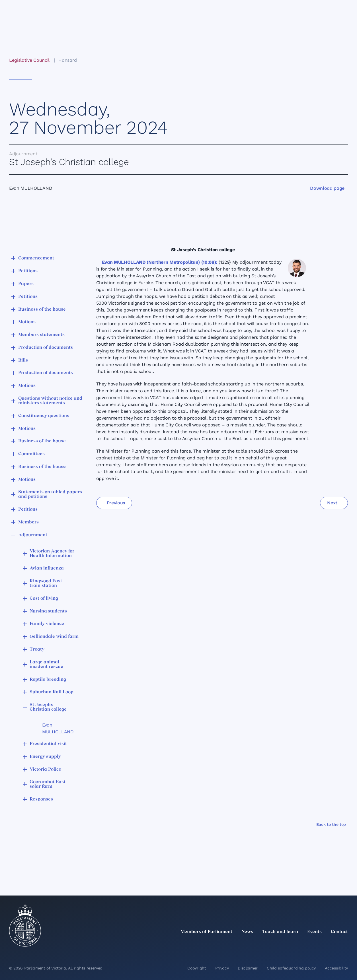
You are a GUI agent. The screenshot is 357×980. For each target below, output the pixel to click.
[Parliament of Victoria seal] (25, 926)
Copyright (197, 968)
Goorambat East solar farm (48, 784)
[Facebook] (319, 944)
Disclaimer (248, 968)
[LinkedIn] (294, 944)
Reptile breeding (48, 680)
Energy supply (45, 757)
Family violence (47, 624)
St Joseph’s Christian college (48, 707)
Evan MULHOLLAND (58, 728)
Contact (339, 932)
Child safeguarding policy (291, 968)
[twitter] (282, 944)
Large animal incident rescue (46, 665)
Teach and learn (280, 932)
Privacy (222, 968)
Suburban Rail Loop (52, 692)
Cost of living (44, 599)
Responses (41, 799)
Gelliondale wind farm (54, 637)
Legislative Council (29, 60)
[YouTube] (332, 944)
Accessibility (336, 968)
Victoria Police (45, 769)
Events (314, 932)
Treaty (37, 649)
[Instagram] (307, 944)
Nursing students (48, 611)
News (247, 932)
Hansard (68, 60)
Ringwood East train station (46, 583)
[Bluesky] (344, 944)
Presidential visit (48, 744)
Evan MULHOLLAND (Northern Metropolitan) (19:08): (160, 262)
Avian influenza (47, 568)
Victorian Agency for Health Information (52, 554)
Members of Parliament (206, 932)
